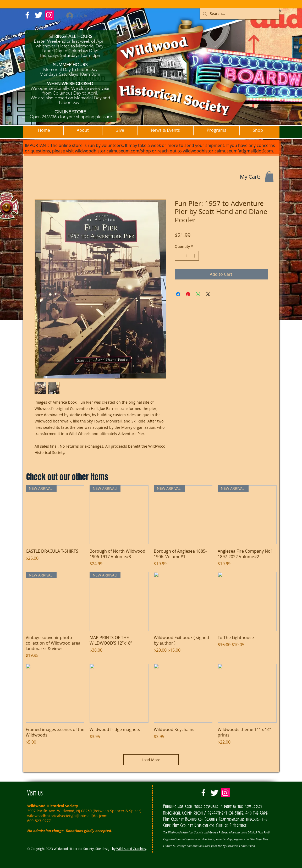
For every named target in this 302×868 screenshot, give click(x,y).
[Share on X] (208, 294)
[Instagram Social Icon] (49, 15)
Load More (151, 760)
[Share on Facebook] (178, 294)
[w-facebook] (27, 15)
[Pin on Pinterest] (188, 294)
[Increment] (195, 256)
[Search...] (239, 14)
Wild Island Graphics (131, 849)
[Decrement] (179, 256)
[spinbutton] (187, 256)
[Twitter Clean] (38, 15)
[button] (269, 177)
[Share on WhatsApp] (198, 294)
